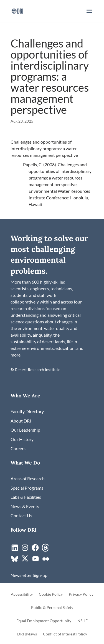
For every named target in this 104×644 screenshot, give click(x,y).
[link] (17, 10)
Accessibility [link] (22, 594)
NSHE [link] (83, 621)
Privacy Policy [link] (81, 594)
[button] (89, 14)
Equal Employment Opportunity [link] (44, 621)
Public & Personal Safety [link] (52, 608)
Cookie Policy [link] (51, 594)
